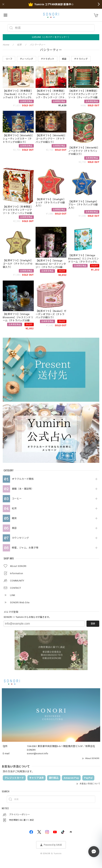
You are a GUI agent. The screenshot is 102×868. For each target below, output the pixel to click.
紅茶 (14, 508)
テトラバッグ (81, 59)
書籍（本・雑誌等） (23, 489)
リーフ (9, 59)
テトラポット (48, 59)
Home (6, 45)
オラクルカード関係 (23, 479)
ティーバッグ (27, 59)
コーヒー (17, 499)
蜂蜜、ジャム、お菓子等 (25, 548)
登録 (93, 624)
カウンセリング (20, 538)
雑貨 (14, 518)
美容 (14, 528)
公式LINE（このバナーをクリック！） (51, 37)
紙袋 (64, 59)
